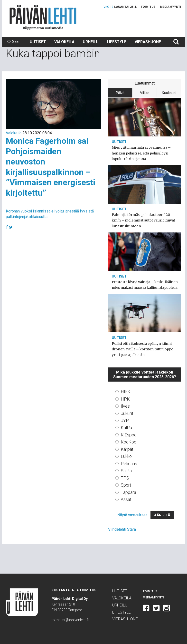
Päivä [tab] (120, 93)
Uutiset (38, 42)
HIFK (126, 392)
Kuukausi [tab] (169, 93)
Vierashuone (148, 42)
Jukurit (127, 413)
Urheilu (91, 42)
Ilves (125, 406)
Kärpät (127, 449)
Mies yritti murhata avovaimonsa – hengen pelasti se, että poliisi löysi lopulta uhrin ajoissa (141, 153)
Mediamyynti (171, 7)
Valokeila (64, 42)
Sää (13, 42)
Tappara (128, 492)
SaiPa (126, 471)
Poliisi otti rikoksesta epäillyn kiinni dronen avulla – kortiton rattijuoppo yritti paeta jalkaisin (143, 349)
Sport (126, 485)
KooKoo (129, 442)
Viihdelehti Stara (122, 529)
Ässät (126, 499)
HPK (125, 399)
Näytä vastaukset (132, 515)
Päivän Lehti (43, 17)
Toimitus (148, 7)
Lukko (126, 456)
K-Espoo (129, 435)
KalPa (126, 428)
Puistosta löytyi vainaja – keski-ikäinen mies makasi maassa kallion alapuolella (145, 285)
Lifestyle (117, 42)
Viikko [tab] (145, 93)
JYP (125, 420)
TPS (125, 478)
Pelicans (129, 464)
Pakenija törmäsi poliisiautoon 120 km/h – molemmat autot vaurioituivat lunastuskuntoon (143, 220)
